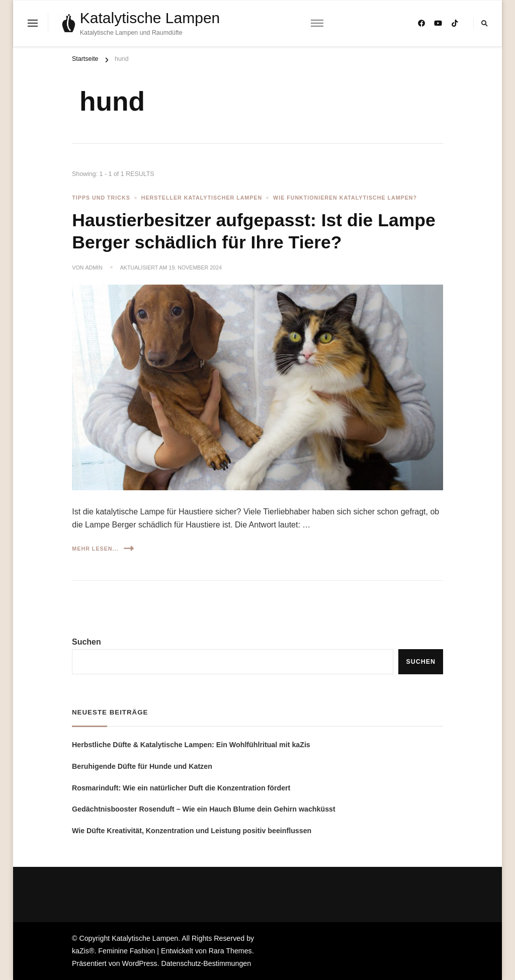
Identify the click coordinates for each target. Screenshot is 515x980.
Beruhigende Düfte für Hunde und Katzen (142, 766)
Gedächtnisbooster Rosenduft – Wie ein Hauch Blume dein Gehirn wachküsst (204, 809)
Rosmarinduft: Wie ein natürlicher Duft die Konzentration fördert (181, 788)
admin (94, 268)
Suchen (87, 642)
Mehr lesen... (103, 548)
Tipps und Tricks (101, 198)
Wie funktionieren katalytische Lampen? (345, 198)
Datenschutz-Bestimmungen (206, 963)
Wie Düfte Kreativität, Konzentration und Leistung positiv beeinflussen (192, 831)
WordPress (140, 963)
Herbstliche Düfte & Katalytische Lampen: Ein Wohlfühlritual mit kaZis (191, 745)
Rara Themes (230, 951)
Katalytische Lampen (150, 18)
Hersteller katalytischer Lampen (202, 198)
